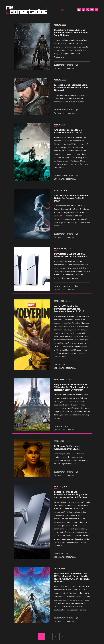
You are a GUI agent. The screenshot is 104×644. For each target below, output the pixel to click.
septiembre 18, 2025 (63, 380)
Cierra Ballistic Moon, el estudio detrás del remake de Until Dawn (71, 198)
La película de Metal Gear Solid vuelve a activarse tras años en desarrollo (71, 87)
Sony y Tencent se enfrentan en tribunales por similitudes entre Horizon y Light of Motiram (71, 387)
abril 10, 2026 (60, 80)
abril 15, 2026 (60, 25)
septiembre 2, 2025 (62, 441)
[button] (62, 10)
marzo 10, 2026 (61, 191)
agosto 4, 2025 (61, 487)
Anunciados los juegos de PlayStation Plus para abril (68, 131)
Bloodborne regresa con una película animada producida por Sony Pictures (71, 32)
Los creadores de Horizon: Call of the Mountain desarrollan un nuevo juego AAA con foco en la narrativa (72, 577)
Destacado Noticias (64, 65)
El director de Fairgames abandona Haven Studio (67, 447)
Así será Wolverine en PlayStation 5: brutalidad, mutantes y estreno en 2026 (69, 309)
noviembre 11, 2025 (63, 249)
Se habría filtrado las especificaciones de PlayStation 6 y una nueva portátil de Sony (71, 494)
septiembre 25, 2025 (63, 301)
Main (57, 365)
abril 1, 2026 (60, 125)
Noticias (59, 426)
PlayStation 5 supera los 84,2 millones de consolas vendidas (71, 255)
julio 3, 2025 (59, 569)
